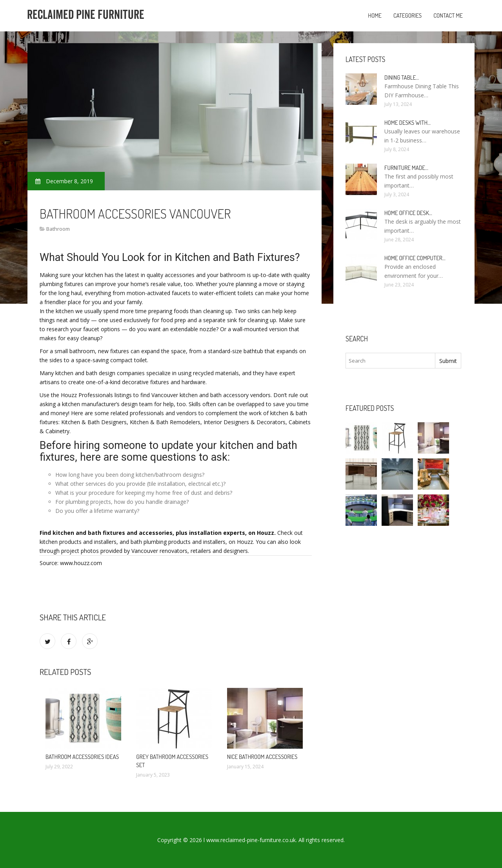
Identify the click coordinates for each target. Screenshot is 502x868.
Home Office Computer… (415, 258)
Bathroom (58, 229)
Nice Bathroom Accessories (262, 757)
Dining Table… (402, 77)
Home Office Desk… (408, 213)
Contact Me (448, 15)
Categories (407, 15)
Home (375, 15)
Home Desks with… (407, 123)
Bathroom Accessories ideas (82, 757)
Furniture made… (406, 168)
